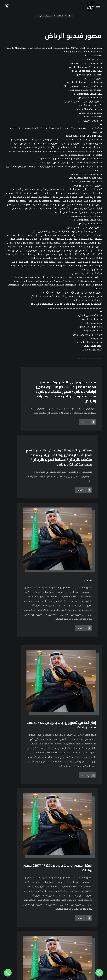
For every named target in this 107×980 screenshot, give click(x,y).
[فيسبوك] (22, 964)
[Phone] (8, 973)
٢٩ (45, 876)
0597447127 (54, 922)
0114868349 (54, 931)
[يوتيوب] (9, 964)
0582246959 (54, 927)
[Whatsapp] (99, 973)
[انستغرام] (16, 964)
